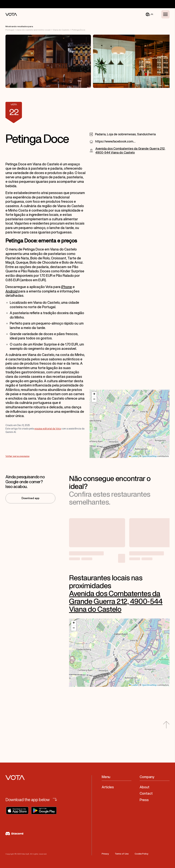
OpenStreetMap (149, 456)
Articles (108, 787)
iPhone (67, 287)
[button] (94, 394)
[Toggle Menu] (165, 14)
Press (144, 800)
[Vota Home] (11, 14)
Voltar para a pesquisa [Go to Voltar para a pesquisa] (17, 456)
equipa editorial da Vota (48, 429)
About (144, 787)
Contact (146, 793)
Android (12, 291)
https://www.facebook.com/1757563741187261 (115, 141)
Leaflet (133, 456)
